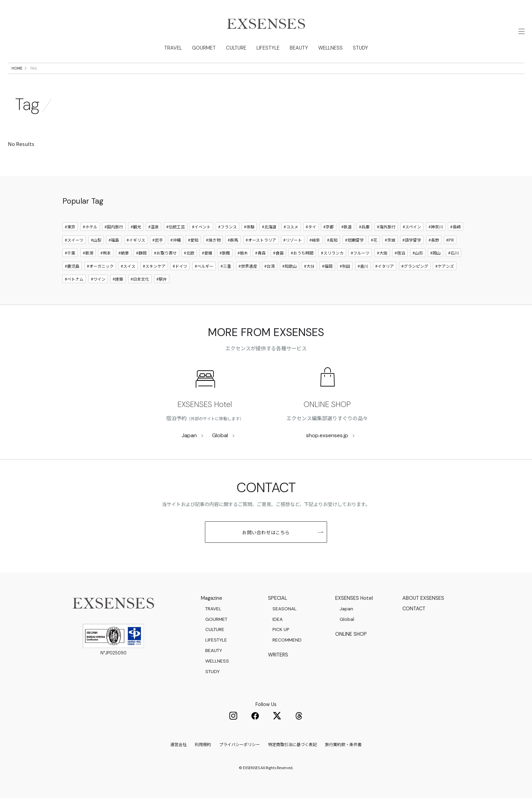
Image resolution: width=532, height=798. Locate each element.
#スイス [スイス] (128, 266)
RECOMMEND (287, 640)
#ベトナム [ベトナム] (74, 279)
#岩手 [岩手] (158, 240)
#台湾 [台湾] (270, 266)
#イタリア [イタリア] (385, 266)
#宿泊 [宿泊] (400, 253)
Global (220, 435)
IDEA (278, 619)
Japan (189, 435)
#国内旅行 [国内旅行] (114, 227)
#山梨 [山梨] (96, 240)
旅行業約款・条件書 (343, 744)
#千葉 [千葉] (70, 253)
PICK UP (281, 629)
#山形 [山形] (418, 253)
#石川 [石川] (453, 253)
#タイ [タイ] (311, 227)
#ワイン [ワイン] (98, 279)
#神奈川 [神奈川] (436, 227)
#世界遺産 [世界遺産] (248, 266)
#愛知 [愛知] (193, 240)
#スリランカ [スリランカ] (332, 253)
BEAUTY (300, 48)
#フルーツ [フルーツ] (360, 253)
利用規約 (203, 744)
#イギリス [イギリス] (136, 240)
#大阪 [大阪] (382, 253)
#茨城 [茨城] (390, 240)
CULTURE (236, 48)
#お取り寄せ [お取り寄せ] (165, 253)
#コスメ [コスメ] (291, 227)
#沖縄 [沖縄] (176, 240)
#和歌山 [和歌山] (290, 266)
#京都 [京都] (329, 227)
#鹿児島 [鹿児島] (72, 266)
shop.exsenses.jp (327, 435)
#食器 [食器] (278, 253)
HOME (17, 68)
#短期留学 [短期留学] (354, 240)
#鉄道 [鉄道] (347, 227)
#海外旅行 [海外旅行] (386, 227)
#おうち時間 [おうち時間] (302, 253)
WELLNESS (332, 48)
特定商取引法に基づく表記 (292, 744)
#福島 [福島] (114, 240)
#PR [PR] (450, 240)
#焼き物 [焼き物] (213, 240)
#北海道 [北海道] (269, 227)
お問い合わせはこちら (283, 532)
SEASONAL (284, 609)
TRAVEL (171, 48)
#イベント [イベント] (201, 227)
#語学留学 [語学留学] (412, 240)
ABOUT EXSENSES (423, 598)
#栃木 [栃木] (243, 253)
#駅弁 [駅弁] (162, 279)
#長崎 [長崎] (455, 227)
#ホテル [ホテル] (90, 227)
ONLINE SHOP (327, 404)
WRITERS (278, 655)
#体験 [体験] (249, 227)
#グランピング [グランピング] (415, 266)
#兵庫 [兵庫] (364, 227)
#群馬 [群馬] (233, 240)
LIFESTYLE (268, 48)
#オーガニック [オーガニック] (100, 266)
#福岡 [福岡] (327, 266)
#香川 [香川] (363, 266)
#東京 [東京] (70, 227)
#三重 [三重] (226, 266)
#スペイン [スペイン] (412, 227)
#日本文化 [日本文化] (140, 279)
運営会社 (178, 744)
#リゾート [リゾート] (293, 240)
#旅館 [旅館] (225, 253)
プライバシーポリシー (240, 744)
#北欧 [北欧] (189, 253)
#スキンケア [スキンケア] (154, 266)
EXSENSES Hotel (205, 404)
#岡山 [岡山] (435, 253)
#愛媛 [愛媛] (207, 253)
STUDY (362, 48)
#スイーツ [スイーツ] (74, 240)
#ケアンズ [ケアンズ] (445, 266)
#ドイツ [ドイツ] (180, 266)
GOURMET (203, 48)
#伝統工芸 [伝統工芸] (176, 227)
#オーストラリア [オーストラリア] (261, 240)
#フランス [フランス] (227, 227)
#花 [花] (374, 240)
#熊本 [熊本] (106, 253)
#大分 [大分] (309, 266)
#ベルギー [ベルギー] (204, 266)
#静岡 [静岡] (141, 253)
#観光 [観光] (136, 227)
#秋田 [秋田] (345, 266)
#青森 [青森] (260, 253)
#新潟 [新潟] (88, 253)
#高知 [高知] (332, 240)
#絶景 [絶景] (124, 253)
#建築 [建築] (118, 279)
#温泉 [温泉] (154, 227)
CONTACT (414, 609)
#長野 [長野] (434, 240)
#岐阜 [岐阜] (315, 240)
